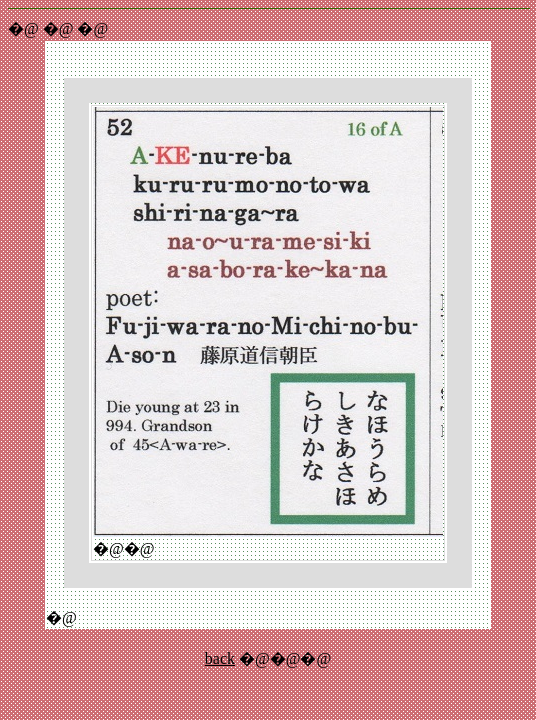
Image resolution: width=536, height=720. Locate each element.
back (220, 658)
